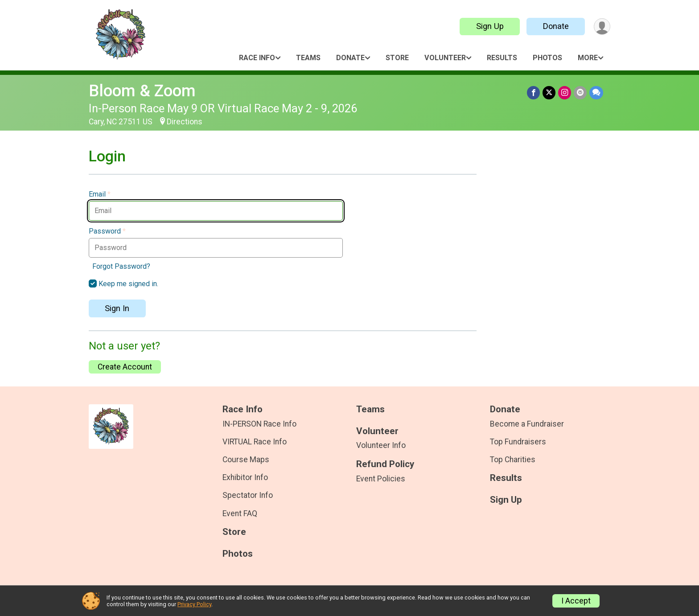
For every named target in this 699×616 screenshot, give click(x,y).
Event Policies (381, 479)
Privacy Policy (194, 604)
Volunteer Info (381, 445)
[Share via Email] (580, 92)
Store (397, 58)
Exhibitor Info (245, 477)
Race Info (257, 58)
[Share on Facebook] (533, 92)
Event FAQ (240, 513)
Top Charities (513, 460)
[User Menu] (602, 27)
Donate (556, 26)
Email (100, 194)
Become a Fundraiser (527, 424)
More (588, 58)
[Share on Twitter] (549, 92)
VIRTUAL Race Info (255, 442)
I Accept (576, 601)
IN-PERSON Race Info (259, 424)
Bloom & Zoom (142, 91)
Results (502, 58)
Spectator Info (248, 495)
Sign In (117, 308)
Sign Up (490, 26)
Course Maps (246, 460)
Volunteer (445, 58)
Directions (185, 122)
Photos (547, 58)
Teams (308, 58)
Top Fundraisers (518, 442)
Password (107, 231)
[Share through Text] (596, 92)
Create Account (125, 367)
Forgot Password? (121, 266)
